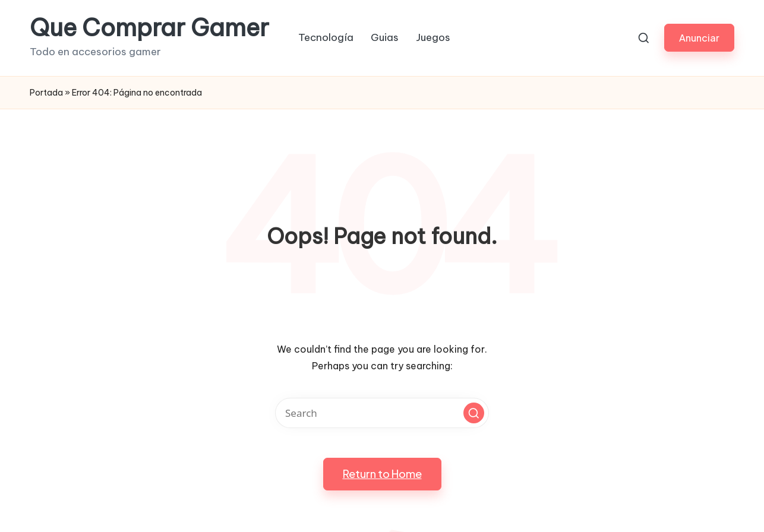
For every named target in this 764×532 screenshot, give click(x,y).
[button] (699, 38)
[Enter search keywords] (382, 413)
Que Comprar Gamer (149, 28)
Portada (46, 93)
